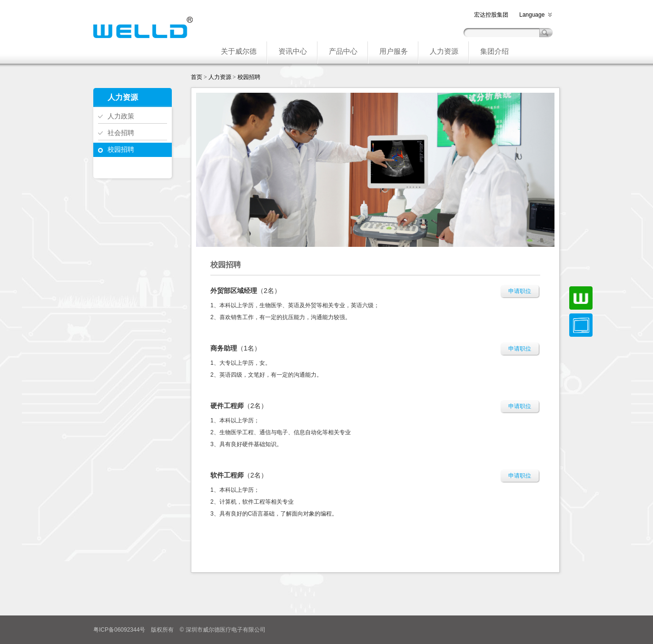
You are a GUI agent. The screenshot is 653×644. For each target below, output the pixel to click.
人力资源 (220, 77)
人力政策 (121, 116)
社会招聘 (121, 133)
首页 (197, 77)
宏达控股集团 (491, 15)
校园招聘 (121, 149)
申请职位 (520, 291)
